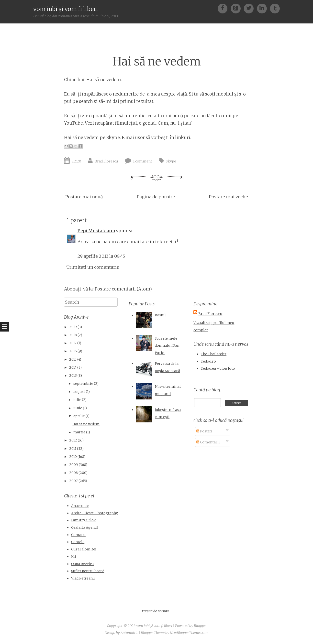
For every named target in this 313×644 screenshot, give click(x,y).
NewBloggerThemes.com (189, 633)
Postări (204, 431)
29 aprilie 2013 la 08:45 (101, 256)
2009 (74, 465)
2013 (73, 376)
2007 (73, 481)
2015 (73, 359)
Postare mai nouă (84, 197)
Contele (78, 542)
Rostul (160, 315)
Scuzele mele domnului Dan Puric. (167, 346)
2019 (73, 327)
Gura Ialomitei (84, 549)
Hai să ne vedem (157, 61)
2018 (73, 335)
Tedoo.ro (208, 361)
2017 (73, 343)
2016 (73, 351)
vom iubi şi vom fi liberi (66, 9)
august (79, 392)
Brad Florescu (106, 161)
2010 (73, 457)
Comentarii (208, 442)
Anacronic (80, 506)
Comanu (78, 535)
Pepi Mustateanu (96, 231)
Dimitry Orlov (83, 520)
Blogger (200, 626)
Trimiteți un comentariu (93, 267)
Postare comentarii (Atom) (123, 289)
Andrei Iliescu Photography (95, 513)
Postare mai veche (228, 197)
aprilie (79, 416)
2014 (73, 367)
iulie (77, 400)
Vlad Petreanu (83, 578)
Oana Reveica (82, 564)
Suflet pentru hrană (88, 571)
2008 (73, 473)
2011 (73, 449)
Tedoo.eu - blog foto (218, 368)
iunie (78, 408)
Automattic (129, 633)
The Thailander (214, 354)
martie (79, 432)
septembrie (83, 384)
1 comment (143, 161)
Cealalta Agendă (85, 527)
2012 (73, 440)
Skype (171, 161)
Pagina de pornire (156, 197)
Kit (74, 557)
